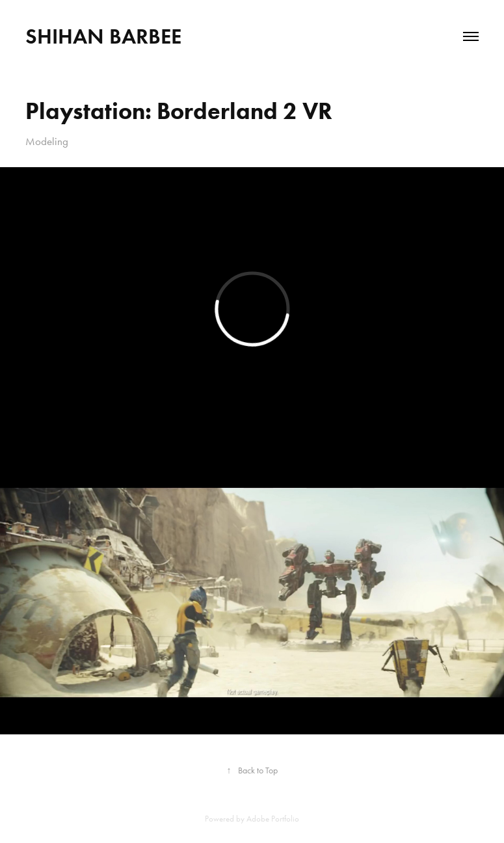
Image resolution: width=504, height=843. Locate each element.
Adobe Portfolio (273, 819)
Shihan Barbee (103, 36)
